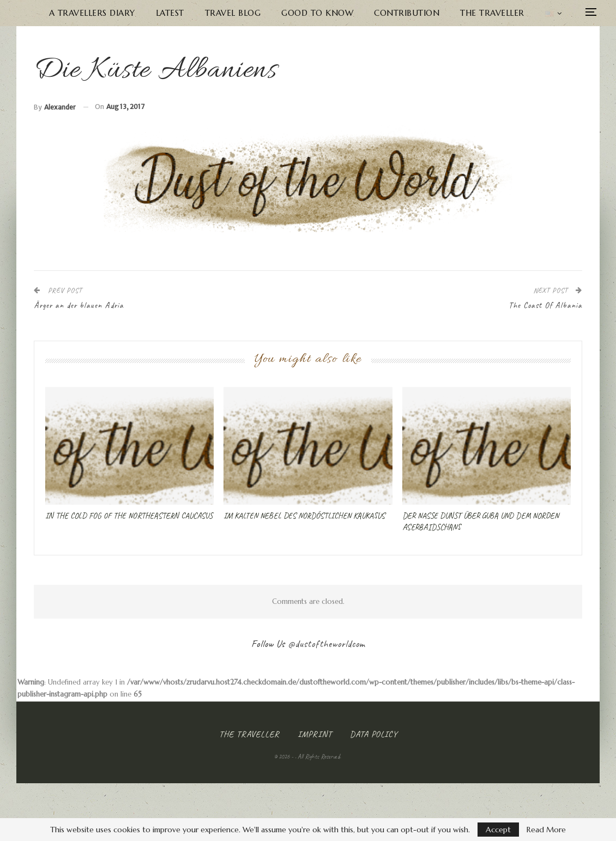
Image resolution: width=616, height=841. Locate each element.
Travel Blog (233, 13)
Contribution (407, 13)
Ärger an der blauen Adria (79, 305)
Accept (498, 830)
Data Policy (374, 734)
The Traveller (492, 13)
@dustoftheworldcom (327, 644)
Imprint (315, 734)
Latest (170, 13)
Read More (546, 830)
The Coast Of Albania (545, 305)
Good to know (317, 13)
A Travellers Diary (92, 13)
